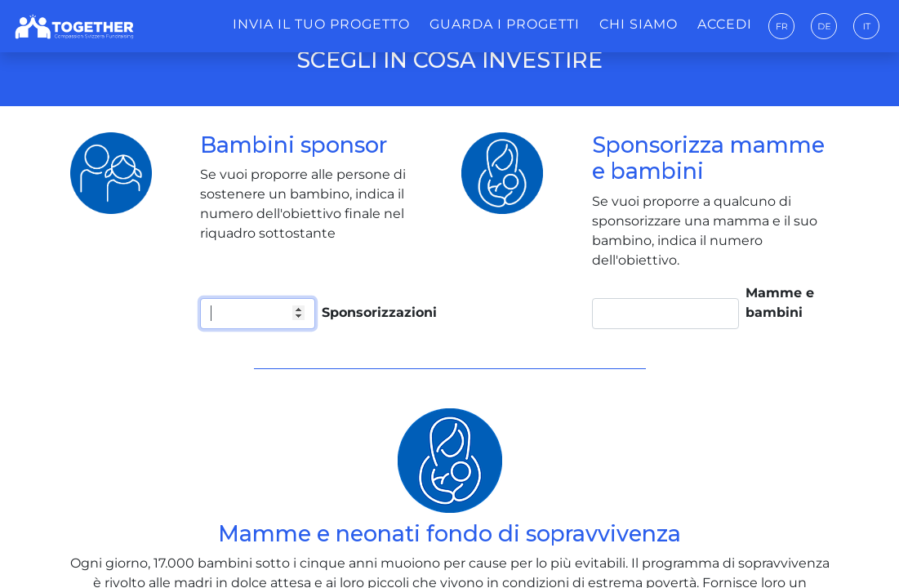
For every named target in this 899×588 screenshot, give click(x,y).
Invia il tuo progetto (321, 24)
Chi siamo (639, 24)
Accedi (725, 24)
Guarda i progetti (505, 24)
